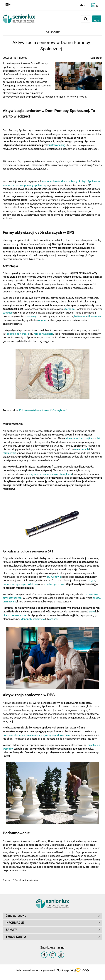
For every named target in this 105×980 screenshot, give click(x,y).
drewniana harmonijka (79, 438)
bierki (92, 612)
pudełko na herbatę (18, 334)
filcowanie (95, 316)
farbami (70, 309)
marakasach (82, 449)
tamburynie (9, 453)
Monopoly (26, 619)
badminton (9, 584)
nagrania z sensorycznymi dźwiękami (50, 474)
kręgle (92, 580)
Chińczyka (39, 619)
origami (43, 320)
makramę (30, 316)
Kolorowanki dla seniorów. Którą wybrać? (43, 410)
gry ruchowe (54, 577)
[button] (95, 5)
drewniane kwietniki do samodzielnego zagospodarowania (36, 735)
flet (98, 438)
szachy (53, 619)
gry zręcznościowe (27, 584)
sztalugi (7, 313)
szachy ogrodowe (54, 584)
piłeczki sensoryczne (15, 615)
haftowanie (81, 316)
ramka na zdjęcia (44, 334)
